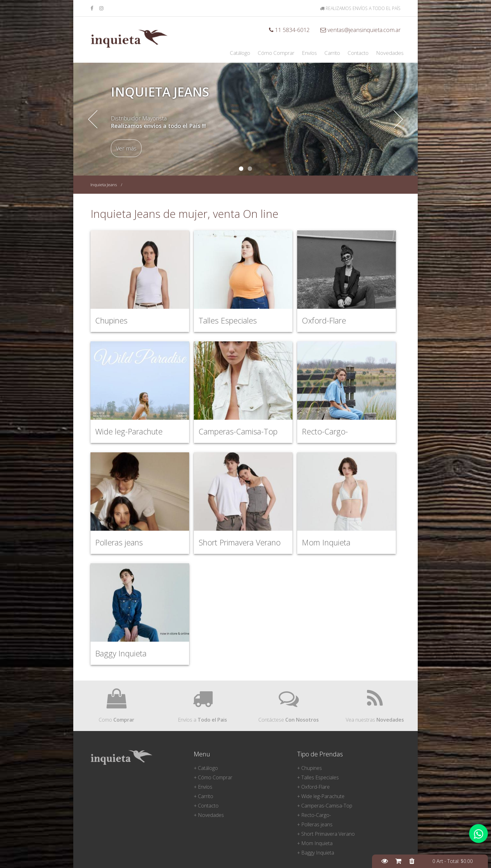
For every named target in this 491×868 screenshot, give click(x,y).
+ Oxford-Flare (313, 787)
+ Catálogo (206, 768)
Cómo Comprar (276, 53)
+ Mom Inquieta (315, 843)
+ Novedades (209, 815)
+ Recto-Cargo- (314, 815)
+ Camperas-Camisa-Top (325, 806)
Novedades (390, 53)
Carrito (332, 53)
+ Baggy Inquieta (316, 853)
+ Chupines (310, 768)
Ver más (126, 148)
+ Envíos (203, 787)
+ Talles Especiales (318, 777)
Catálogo (240, 53)
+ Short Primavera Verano (326, 834)
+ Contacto (206, 806)
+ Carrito (204, 796)
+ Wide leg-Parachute (321, 796)
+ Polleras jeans (315, 824)
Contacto (358, 53)
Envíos (309, 53)
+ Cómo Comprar (213, 777)
